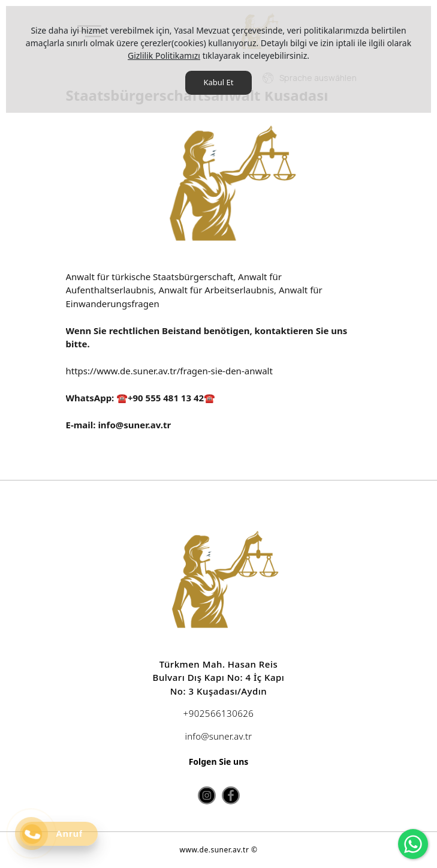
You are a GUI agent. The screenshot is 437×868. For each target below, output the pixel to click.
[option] (219, 187)
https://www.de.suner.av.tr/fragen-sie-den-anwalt (169, 371)
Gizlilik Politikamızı (164, 55)
